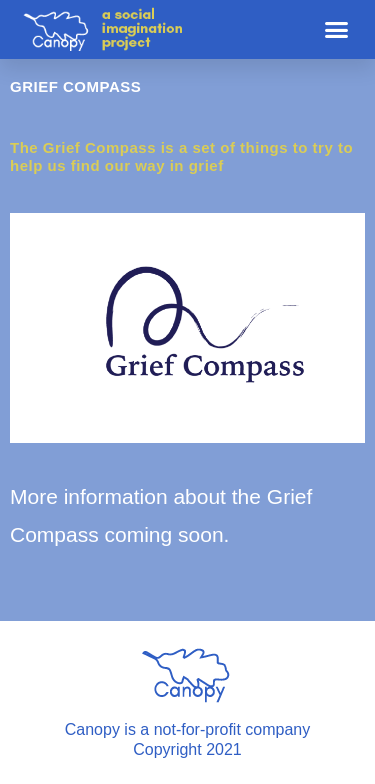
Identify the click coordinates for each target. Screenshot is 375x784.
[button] (337, 30)
